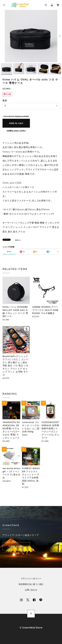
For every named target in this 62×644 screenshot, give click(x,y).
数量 (5, 100)
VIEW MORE (16, 546)
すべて (9, 252)
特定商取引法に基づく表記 (31, 584)
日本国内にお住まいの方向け (16, 131)
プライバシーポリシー (31, 579)
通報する (18, 240)
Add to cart (16, 123)
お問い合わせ (31, 590)
